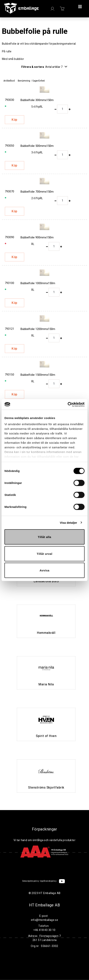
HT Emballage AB (44, 905)
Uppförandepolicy (48, 881)
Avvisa (45, 570)
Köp (15, 120)
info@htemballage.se (45, 920)
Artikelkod (9, 81)
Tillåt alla (44, 537)
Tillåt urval (45, 554)
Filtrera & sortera (44, 67)
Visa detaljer (68, 522)
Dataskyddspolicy (31, 881)
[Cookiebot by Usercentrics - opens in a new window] (68, 404)
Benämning (24, 81)
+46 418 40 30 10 (44, 930)
